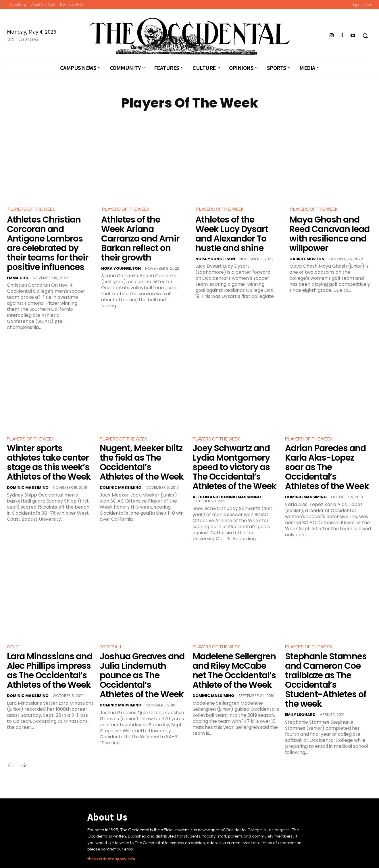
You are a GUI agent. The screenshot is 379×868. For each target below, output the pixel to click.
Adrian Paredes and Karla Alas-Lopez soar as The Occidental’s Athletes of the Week (328, 443)
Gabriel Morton (307, 245)
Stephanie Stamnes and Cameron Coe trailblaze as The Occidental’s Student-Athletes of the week (326, 648)
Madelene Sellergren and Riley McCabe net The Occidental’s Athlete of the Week (235, 644)
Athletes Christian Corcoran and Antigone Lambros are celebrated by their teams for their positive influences (48, 235)
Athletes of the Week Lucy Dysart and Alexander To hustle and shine (237, 231)
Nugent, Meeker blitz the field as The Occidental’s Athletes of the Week (140, 439)
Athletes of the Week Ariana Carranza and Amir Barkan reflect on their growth (139, 231)
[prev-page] (11, 724)
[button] (365, 36)
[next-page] (22, 724)
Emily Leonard (300, 673)
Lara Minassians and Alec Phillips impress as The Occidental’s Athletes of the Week (50, 644)
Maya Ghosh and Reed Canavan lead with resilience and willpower (330, 227)
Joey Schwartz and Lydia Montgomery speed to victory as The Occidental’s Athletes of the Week (234, 447)
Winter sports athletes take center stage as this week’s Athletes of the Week (48, 443)
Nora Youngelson (121, 253)
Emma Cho (18, 261)
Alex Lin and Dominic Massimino (227, 473)
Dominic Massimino (28, 465)
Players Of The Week (32, 210)
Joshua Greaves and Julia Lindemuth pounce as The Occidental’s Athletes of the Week (141, 644)
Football (112, 623)
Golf (13, 623)
